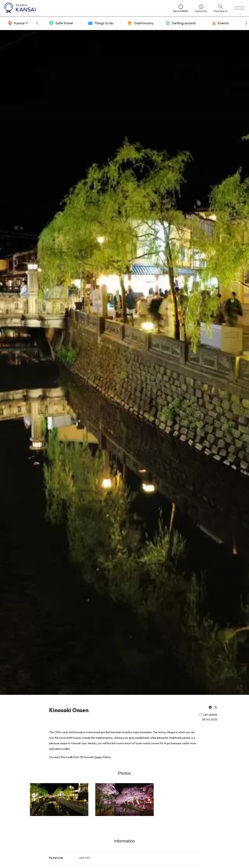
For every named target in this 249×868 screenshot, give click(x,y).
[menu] (239, 8)
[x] (216, 708)
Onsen (98, 757)
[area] (17, 23)
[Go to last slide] (37, 23)
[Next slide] (246, 23)
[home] (85, 8)
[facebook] (210, 708)
